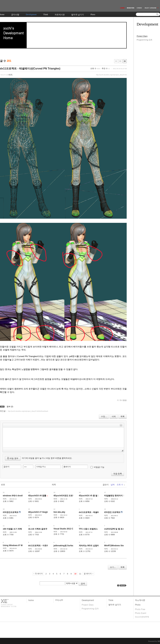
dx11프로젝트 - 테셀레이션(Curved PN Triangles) (30, 69)
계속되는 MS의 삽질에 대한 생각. (94, 546)
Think (111, 600)
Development (88, 600)
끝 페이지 (88, 574)
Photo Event (141, 613)
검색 (83, 584)
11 (80, 574)
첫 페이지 (39, 574)
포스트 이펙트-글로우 (38, 529)
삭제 (114, 417)
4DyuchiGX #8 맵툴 (37, 496)
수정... (104, 417)
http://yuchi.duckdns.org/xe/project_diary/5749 (111, 75)
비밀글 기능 (99, 467)
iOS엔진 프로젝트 (112, 512)
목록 (122, 417)
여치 (5, 499)
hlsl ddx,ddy (59, 512)
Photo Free (140, 609)
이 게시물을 (122, 400)
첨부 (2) (10, 407)
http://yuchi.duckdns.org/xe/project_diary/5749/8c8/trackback (28, 411)
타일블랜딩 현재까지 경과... (117, 496)
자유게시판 (140, 600)
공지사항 (59, 600)
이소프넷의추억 (142, 617)
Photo (138, 605)
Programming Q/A (144, 40)
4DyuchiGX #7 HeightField (41, 512)
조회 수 (121, 485)
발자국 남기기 (115, 605)
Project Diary (142, 36)
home (31, 600)
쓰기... (113, 567)
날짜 (113, 485)
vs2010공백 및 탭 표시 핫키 (117, 529)
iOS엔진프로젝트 (11, 512)
